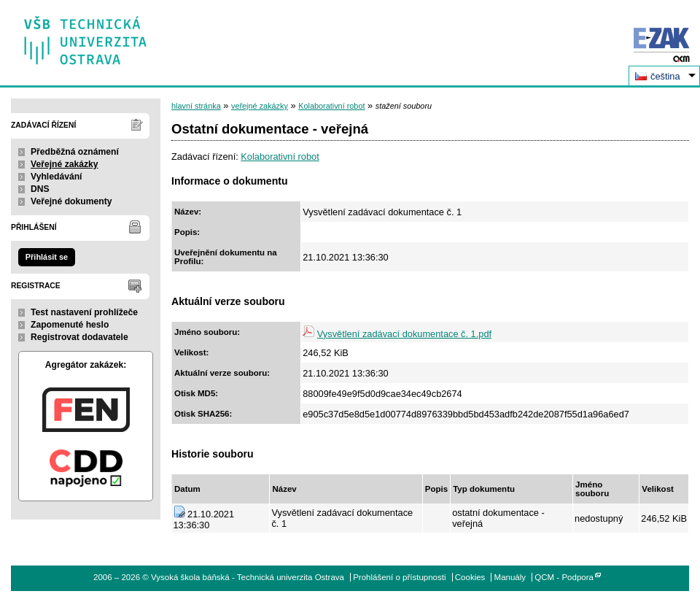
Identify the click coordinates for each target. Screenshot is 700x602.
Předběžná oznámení (75, 152)
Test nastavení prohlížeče (84, 312)
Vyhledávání (57, 177)
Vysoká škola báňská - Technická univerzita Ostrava (86, 35)
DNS (40, 189)
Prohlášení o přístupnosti (399, 577)
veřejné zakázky (260, 106)
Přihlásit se (47, 257)
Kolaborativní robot (331, 106)
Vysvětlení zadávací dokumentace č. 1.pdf (404, 334)
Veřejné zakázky (65, 164)
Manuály (510, 577)
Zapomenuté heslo (70, 325)
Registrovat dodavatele (79, 337)
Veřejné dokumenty (71, 201)
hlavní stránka (196, 106)
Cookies (470, 577)
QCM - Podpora (564, 577)
